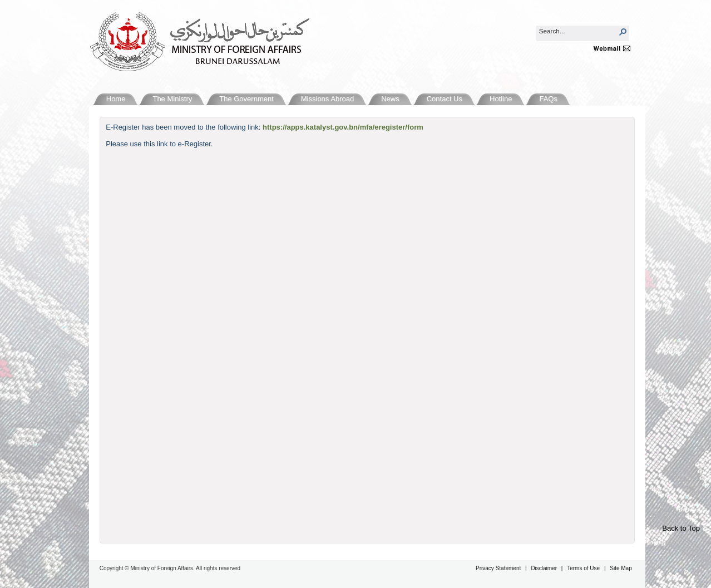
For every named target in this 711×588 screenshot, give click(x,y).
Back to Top (681, 528)
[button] (623, 32)
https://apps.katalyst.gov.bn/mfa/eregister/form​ (343, 127)
